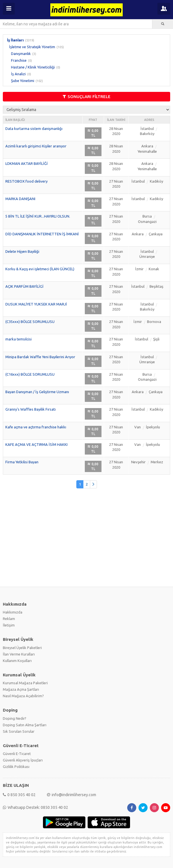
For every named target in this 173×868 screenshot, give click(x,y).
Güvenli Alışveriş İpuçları (23, 760)
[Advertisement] (86, 541)
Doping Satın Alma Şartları (25, 725)
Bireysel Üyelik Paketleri (22, 648)
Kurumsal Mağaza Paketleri (25, 683)
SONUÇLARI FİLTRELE (87, 97)
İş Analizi (18, 74)
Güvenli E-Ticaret (17, 754)
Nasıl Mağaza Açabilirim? (23, 696)
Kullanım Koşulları (17, 661)
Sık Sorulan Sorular (19, 731)
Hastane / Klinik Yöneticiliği (33, 67)
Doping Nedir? (15, 718)
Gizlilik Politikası (16, 767)
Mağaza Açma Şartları (21, 689)
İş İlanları (15, 40)
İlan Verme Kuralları (19, 654)
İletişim (9, 625)
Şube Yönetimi (23, 81)
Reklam (9, 619)
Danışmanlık (21, 54)
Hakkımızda (13, 612)
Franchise (19, 60)
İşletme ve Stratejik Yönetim (32, 47)
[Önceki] (93, 484)
